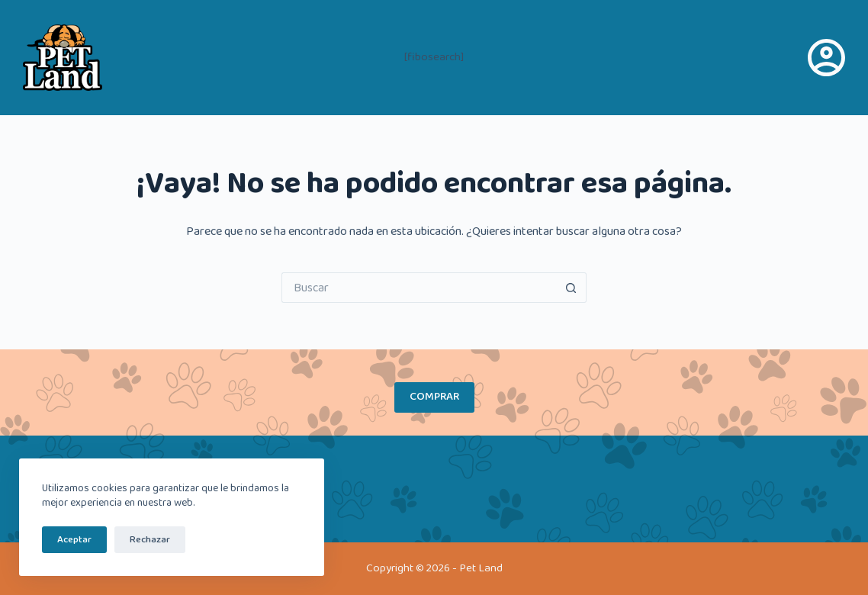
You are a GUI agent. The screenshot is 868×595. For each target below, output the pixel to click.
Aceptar (74, 540)
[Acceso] (826, 58)
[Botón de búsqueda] (571, 288)
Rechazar (150, 540)
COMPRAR (434, 397)
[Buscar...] (419, 288)
